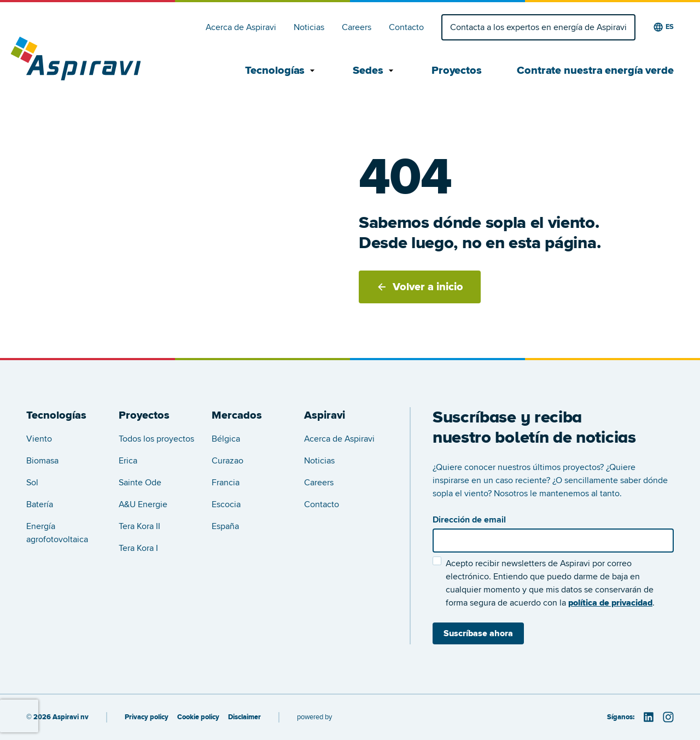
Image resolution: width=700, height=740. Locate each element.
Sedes (375, 71)
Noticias (309, 27)
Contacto (406, 27)
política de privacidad (610, 603)
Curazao (227, 461)
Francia (226, 483)
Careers (357, 27)
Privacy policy (147, 717)
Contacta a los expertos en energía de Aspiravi (538, 27)
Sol (32, 483)
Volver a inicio (420, 287)
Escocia (226, 504)
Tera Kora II (139, 526)
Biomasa (42, 461)
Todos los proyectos (156, 439)
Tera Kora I (138, 548)
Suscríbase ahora (478, 633)
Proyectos (457, 71)
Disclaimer (244, 717)
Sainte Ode (140, 483)
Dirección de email (469, 520)
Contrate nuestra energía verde (595, 71)
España (225, 526)
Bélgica (226, 439)
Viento (39, 439)
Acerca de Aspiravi (241, 27)
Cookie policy (198, 717)
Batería (40, 504)
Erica (128, 461)
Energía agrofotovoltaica (57, 533)
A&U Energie (143, 504)
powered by (314, 717)
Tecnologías (281, 71)
